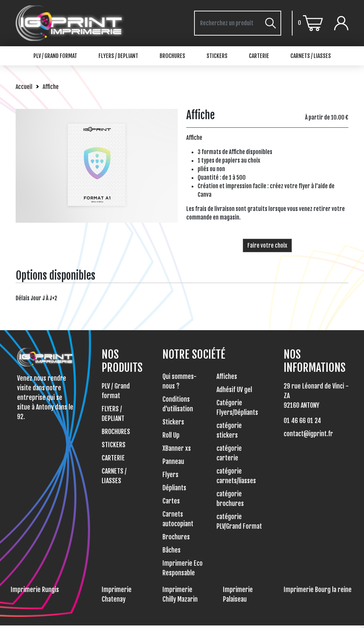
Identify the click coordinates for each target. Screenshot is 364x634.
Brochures (176, 537)
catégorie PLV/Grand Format (239, 521)
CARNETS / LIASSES (311, 56)
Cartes (171, 501)
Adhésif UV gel (234, 390)
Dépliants (174, 488)
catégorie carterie (229, 453)
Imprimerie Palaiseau (238, 594)
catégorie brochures (230, 499)
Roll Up (171, 435)
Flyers (170, 475)
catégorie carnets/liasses (236, 476)
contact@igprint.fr (308, 434)
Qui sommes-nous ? (180, 381)
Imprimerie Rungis (35, 590)
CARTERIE (259, 56)
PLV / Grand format (55, 56)
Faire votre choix (267, 245)
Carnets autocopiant (178, 519)
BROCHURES (172, 56)
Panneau (173, 461)
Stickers (173, 422)
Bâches (172, 550)
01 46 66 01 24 (302, 421)
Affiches (227, 376)
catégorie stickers (229, 430)
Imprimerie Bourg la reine (318, 590)
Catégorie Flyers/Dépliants (237, 408)
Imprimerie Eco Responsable (183, 568)
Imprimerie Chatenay (117, 594)
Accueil (24, 87)
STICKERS (217, 56)
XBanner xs (177, 448)
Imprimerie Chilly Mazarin (180, 594)
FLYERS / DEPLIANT (118, 56)
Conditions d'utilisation (178, 404)
